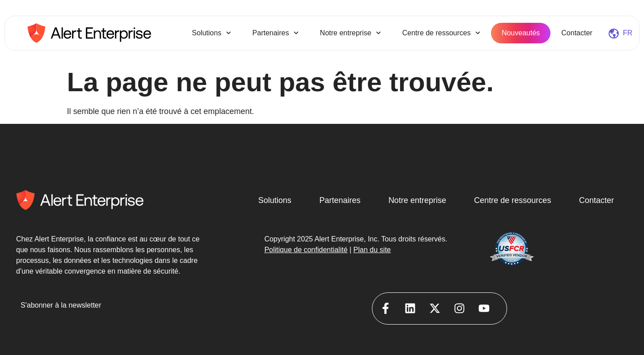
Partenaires (275, 33)
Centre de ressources (441, 33)
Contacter (577, 33)
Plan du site (372, 250)
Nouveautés (521, 33)
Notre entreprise (350, 33)
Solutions (211, 33)
